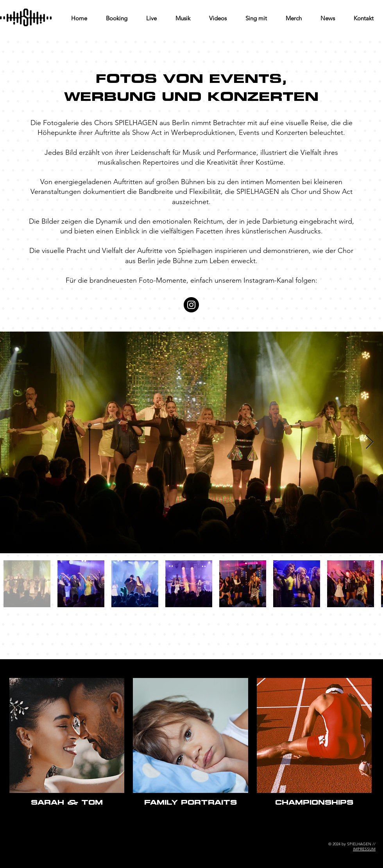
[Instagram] (191, 305)
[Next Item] (370, 442)
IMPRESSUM (364, 849)
